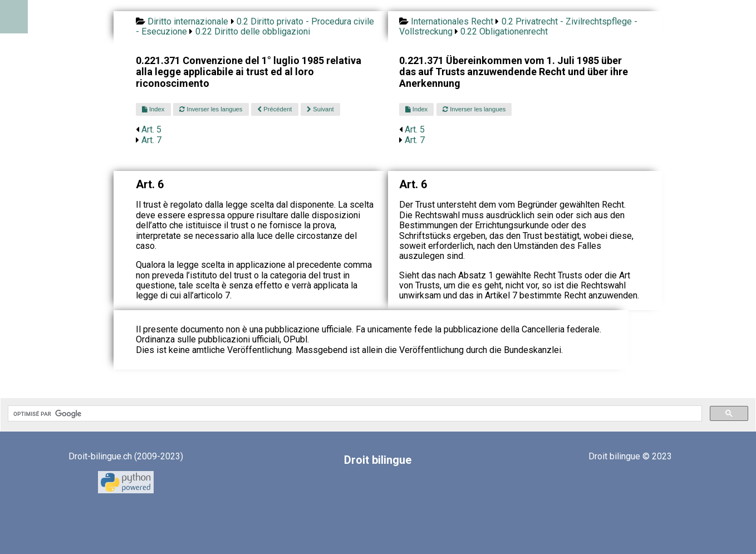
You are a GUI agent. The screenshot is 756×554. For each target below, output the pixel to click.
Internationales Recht (452, 21)
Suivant (320, 109)
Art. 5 (151, 129)
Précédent (274, 109)
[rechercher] (354, 414)
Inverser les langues (211, 109)
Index (153, 109)
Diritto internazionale (188, 21)
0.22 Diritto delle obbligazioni (253, 31)
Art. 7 (151, 140)
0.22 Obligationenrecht (504, 31)
